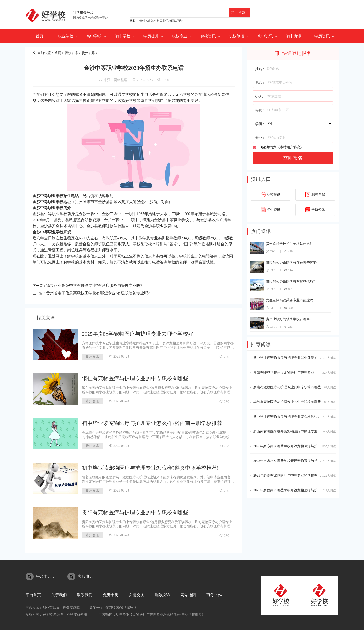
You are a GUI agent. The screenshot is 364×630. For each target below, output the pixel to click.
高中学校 (94, 36)
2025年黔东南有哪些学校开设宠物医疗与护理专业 (290, 446)
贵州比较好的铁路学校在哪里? (289, 319)
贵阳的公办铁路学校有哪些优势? (290, 281)
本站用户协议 (290, 147)
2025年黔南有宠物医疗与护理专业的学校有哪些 (289, 476)
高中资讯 (265, 36)
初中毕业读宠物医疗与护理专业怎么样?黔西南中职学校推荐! (153, 423)
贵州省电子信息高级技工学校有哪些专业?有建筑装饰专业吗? (98, 293)
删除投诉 (162, 595)
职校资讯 (208, 36)
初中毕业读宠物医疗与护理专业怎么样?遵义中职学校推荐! (150, 468)
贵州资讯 (88, 53)
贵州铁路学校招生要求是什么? (289, 244)
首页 (40, 36)
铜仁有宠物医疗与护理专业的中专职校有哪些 (135, 379)
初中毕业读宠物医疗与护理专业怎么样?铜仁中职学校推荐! (297, 417)
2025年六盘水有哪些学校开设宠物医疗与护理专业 (290, 461)
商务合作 (214, 595)
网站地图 (188, 595)
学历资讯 (322, 36)
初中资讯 (294, 36)
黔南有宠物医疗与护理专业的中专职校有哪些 (287, 387)
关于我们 (59, 595)
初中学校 (123, 36)
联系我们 (85, 595)
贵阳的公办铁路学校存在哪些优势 (291, 263)
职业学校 (66, 36)
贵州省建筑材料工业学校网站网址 (161, 21)
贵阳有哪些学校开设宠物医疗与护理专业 (284, 372)
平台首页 (33, 595)
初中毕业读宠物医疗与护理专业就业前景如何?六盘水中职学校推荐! (304, 358)
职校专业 (180, 36)
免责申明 (111, 595)
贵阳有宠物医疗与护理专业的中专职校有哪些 (135, 513)
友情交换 (136, 595)
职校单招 (236, 36)
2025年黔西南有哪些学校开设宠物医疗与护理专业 (290, 490)
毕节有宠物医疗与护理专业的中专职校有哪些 (287, 402)
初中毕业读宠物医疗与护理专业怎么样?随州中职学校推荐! (159, 614)
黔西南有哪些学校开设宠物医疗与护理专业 (285, 431)
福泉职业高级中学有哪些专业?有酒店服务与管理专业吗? (94, 286)
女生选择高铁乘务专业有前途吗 (290, 300)
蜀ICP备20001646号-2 (120, 608)
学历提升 (151, 36)
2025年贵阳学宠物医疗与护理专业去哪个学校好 (138, 334)
